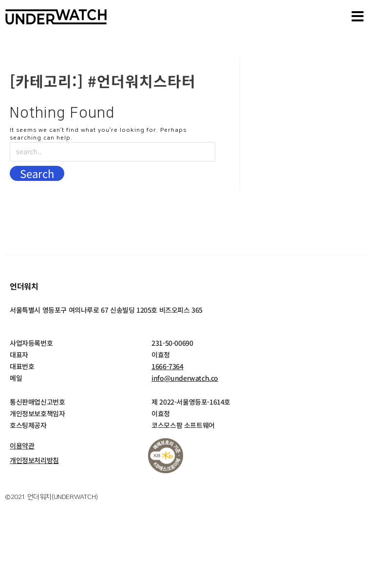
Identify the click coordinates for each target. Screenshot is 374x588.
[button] (358, 17)
